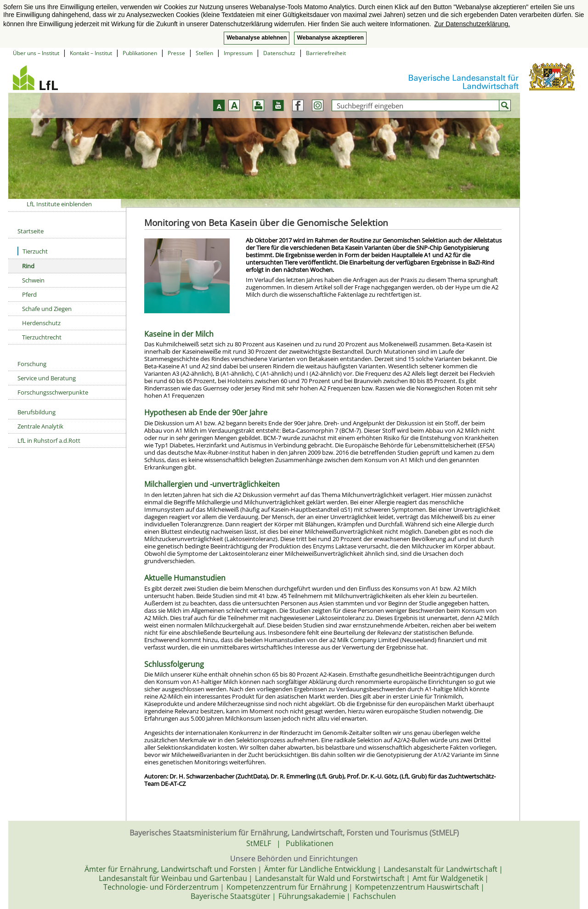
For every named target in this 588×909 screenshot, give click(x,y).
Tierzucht (33, 251)
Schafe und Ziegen (47, 309)
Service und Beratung (47, 378)
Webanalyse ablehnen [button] (257, 38)
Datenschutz (279, 53)
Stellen (204, 53)
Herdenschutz (41, 323)
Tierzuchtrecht (42, 337)
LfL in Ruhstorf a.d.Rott (49, 440)
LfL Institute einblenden (59, 204)
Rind (28, 266)
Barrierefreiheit (326, 53)
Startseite (31, 231)
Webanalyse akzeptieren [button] (330, 38)
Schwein (33, 280)
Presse (176, 53)
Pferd (29, 294)
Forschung (32, 364)
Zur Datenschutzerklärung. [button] (472, 24)
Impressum (238, 53)
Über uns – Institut (36, 53)
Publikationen (140, 53)
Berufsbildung (37, 412)
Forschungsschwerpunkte (53, 392)
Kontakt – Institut (91, 53)
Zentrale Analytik (40, 426)
